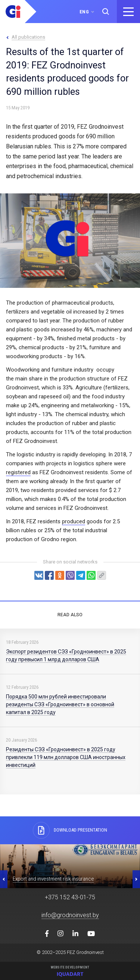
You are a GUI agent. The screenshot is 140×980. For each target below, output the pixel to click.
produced (74, 521)
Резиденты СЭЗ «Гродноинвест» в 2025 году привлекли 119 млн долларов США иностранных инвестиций (66, 757)
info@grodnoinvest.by (70, 915)
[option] (70, 866)
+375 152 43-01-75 (70, 897)
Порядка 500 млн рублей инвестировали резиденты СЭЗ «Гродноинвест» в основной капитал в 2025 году (60, 704)
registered (18, 472)
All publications (28, 37)
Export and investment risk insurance (53, 879)
